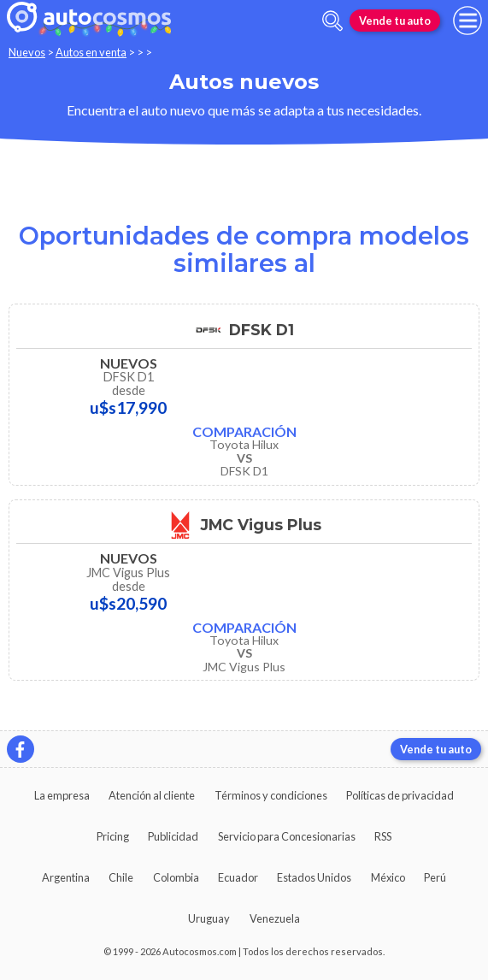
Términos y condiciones (271, 795)
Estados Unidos (314, 877)
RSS (383, 836)
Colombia (176, 877)
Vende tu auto (395, 21)
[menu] (467, 21)
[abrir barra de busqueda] (332, 21)
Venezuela (275, 918)
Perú (435, 877)
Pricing (113, 836)
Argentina (66, 877)
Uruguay (209, 918)
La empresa (62, 795)
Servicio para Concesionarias (287, 836)
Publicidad (173, 836)
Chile (121, 877)
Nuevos (27, 52)
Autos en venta (91, 52)
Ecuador (238, 877)
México (388, 877)
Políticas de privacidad (400, 795)
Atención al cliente (152, 795)
